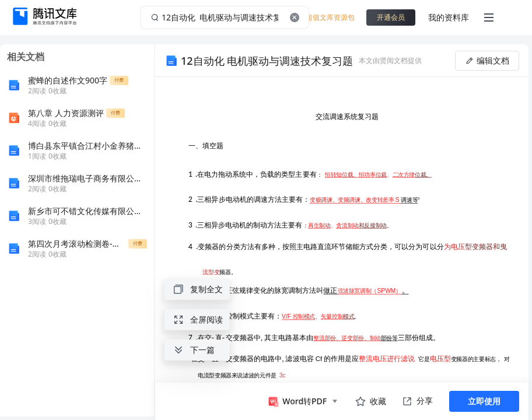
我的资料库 (449, 17)
